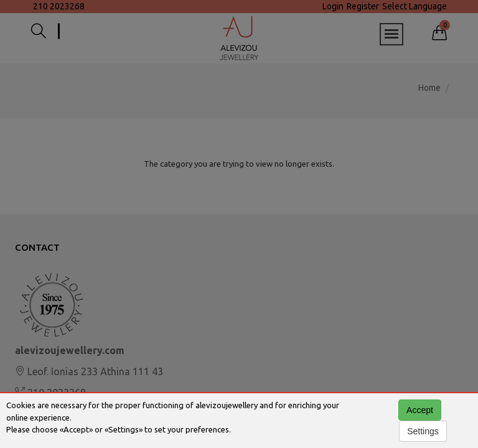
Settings (423, 431)
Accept (420, 410)
